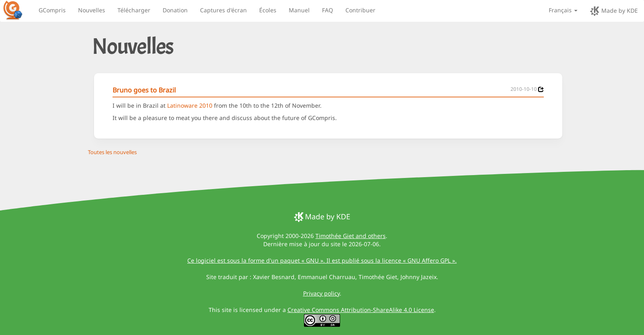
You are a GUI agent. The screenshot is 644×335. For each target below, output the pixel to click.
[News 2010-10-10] (541, 89)
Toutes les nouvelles (112, 152)
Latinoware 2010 (190, 105)
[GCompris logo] (18, 10)
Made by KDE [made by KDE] (614, 11)
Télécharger (134, 10)
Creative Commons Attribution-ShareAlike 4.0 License (361, 310)
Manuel (299, 10)
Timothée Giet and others (351, 236)
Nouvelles (92, 10)
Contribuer (360, 10)
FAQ (328, 10)
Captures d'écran (223, 10)
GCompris (52, 10)
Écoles (268, 10)
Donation (175, 10)
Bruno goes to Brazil (144, 90)
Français (563, 10)
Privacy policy (321, 293)
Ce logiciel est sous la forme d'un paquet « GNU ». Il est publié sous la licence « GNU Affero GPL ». (322, 260)
